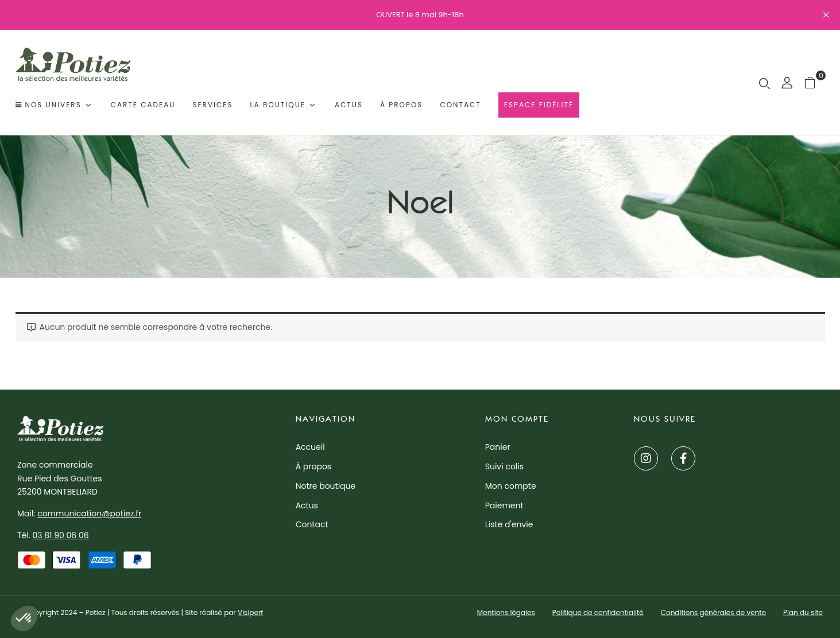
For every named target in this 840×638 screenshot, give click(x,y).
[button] (814, 82)
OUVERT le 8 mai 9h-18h (420, 15)
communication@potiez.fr (89, 513)
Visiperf (250, 612)
